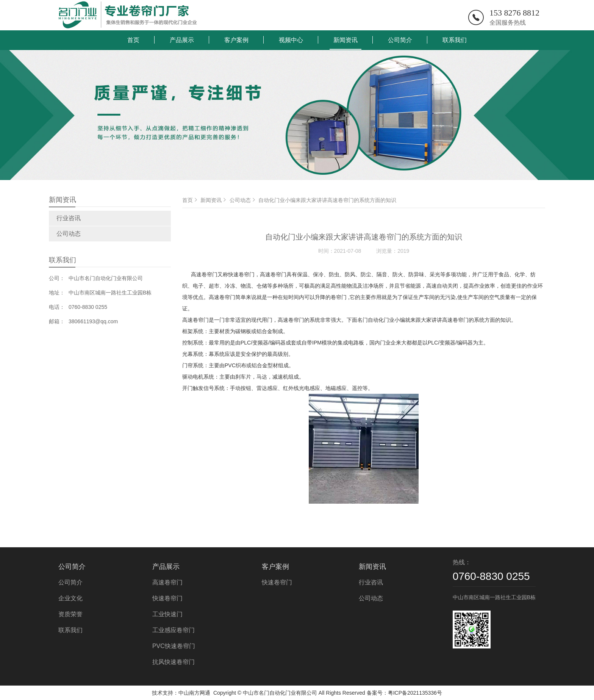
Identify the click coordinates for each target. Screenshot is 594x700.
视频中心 (291, 40)
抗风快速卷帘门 (174, 662)
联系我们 (455, 40)
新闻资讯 (345, 40)
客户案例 (236, 40)
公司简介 (400, 40)
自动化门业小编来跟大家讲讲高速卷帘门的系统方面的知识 (327, 200)
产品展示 (182, 40)
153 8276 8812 (514, 13)
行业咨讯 (69, 218)
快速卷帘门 (167, 598)
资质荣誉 (70, 614)
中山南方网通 (194, 693)
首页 (133, 40)
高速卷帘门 (167, 582)
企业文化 (70, 598)
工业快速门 (167, 614)
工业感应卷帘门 (174, 630)
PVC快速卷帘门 (174, 646)
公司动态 (69, 234)
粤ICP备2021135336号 (415, 693)
